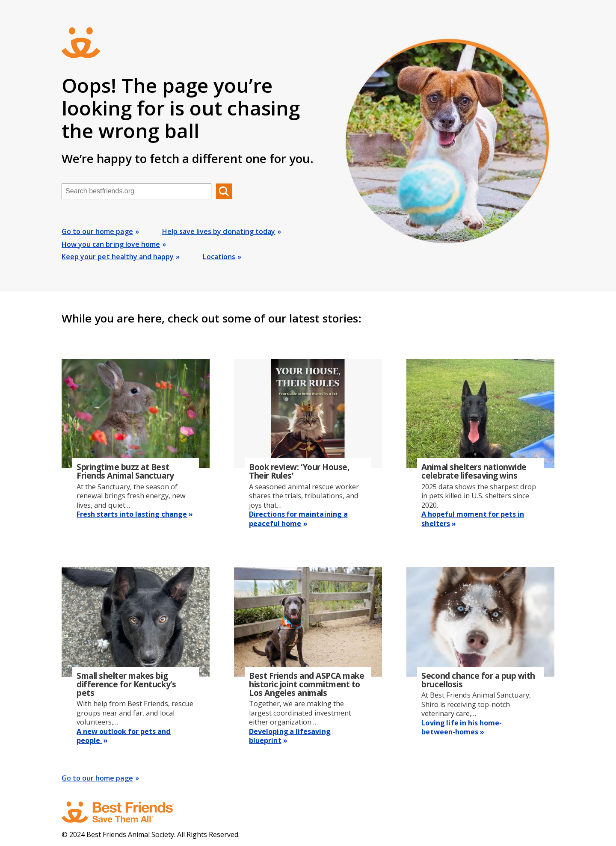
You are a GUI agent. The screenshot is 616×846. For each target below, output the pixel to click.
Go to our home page (97, 231)
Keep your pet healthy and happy (118, 257)
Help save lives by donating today (219, 231)
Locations (219, 257)
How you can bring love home (111, 244)
